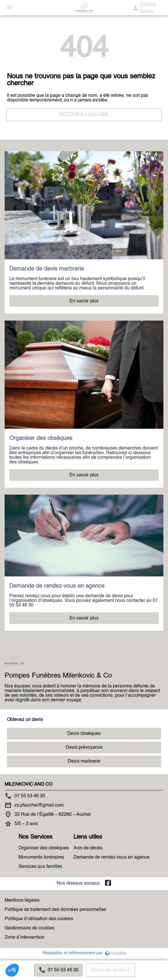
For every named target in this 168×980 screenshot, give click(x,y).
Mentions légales (22, 901)
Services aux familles (40, 867)
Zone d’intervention (24, 938)
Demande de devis (110, 970)
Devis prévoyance (84, 748)
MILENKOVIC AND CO (28, 785)
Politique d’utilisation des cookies (39, 919)
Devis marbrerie (84, 761)
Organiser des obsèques (44, 848)
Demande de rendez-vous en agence (111, 857)
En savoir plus (84, 301)
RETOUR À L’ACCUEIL (84, 115)
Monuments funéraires (41, 857)
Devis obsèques (84, 734)
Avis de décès (88, 848)
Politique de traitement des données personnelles (55, 910)
